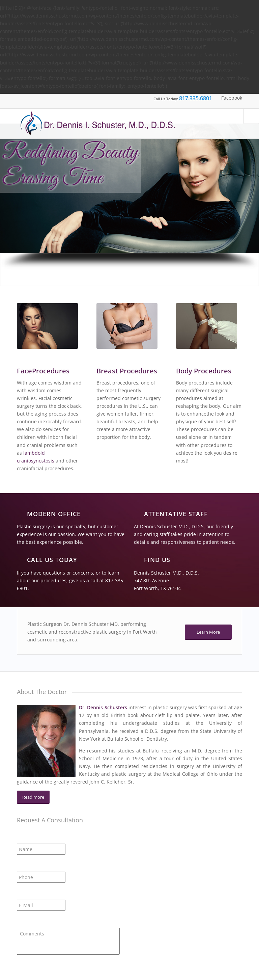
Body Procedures (204, 371)
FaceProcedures (43, 371)
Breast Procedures (127, 371)
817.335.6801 (196, 98)
